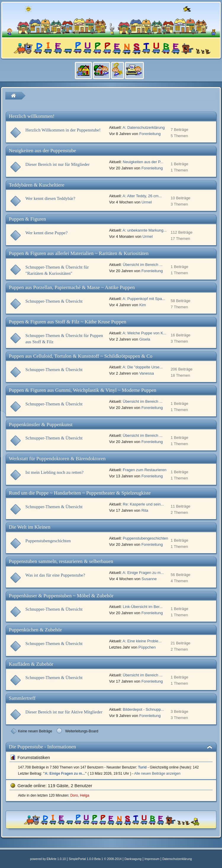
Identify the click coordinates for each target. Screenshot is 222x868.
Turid (142, 767)
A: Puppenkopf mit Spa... (144, 299)
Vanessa (147, 373)
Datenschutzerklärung (177, 859)
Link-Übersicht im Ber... (143, 607)
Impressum (152, 859)
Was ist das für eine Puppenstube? (55, 575)
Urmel (147, 202)
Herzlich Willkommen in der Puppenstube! (63, 130)
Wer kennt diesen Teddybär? (50, 198)
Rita (145, 510)
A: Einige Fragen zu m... (143, 573)
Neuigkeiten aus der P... (143, 162)
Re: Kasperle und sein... (143, 504)
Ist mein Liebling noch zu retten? (54, 472)
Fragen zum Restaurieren (145, 470)
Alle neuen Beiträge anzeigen (157, 774)
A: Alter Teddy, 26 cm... (142, 196)
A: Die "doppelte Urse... (143, 367)
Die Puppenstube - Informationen (42, 747)
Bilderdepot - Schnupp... (143, 709)
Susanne (149, 579)
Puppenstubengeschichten (48, 541)
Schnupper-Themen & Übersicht (54, 301)
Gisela (145, 339)
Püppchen (147, 647)
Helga (85, 795)
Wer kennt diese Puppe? (46, 233)
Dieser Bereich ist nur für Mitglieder (58, 164)
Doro (74, 795)
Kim (142, 305)
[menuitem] (85, 73)
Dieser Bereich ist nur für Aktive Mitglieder (64, 712)
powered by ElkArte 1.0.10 (48, 859)
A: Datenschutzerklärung (144, 127)
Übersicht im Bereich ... (143, 265)
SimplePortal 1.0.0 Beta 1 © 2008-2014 (95, 859)
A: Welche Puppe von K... (144, 333)
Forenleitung (150, 134)
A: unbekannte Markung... (145, 230)
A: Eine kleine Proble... (142, 641)
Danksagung (133, 859)
